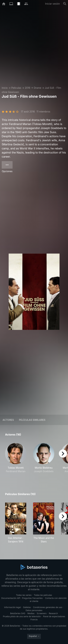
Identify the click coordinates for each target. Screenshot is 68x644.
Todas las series (24, 595)
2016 (27, 88)
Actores (8, 420)
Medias (31, 613)
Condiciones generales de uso (48, 607)
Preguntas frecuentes (32, 598)
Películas (16, 88)
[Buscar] (65, 4)
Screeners (42, 613)
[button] (16, 460)
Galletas (27, 607)
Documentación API (11, 598)
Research (53, 613)
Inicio (5, 88)
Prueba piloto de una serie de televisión (22, 616)
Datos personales (34, 610)
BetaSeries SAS (18, 613)
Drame (37, 88)
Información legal (12, 607)
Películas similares (32, 420)
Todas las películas (43, 595)
